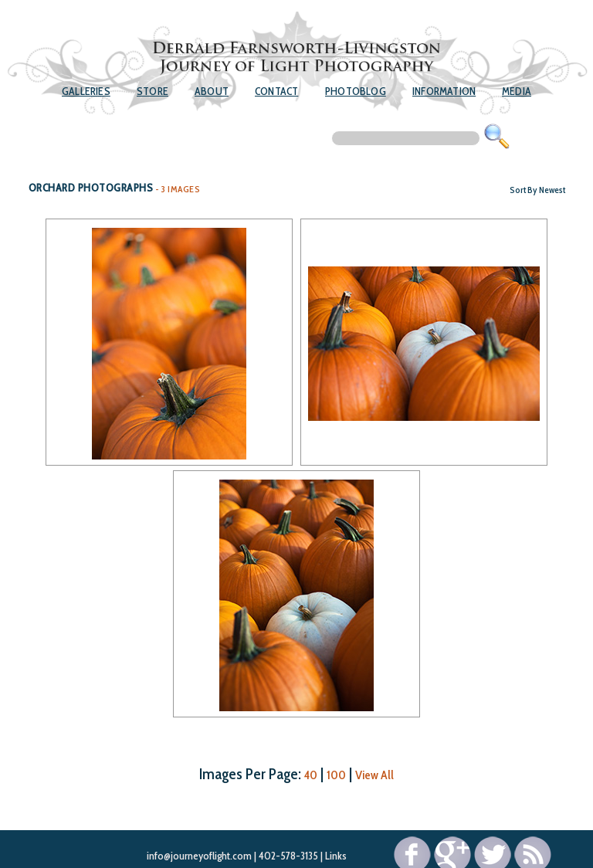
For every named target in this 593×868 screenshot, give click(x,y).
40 (311, 775)
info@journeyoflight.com (199, 856)
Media (517, 91)
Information (444, 91)
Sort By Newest (537, 190)
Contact (276, 91)
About (212, 91)
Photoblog (356, 91)
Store (152, 91)
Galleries (86, 91)
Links (336, 856)
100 (336, 775)
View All (374, 775)
